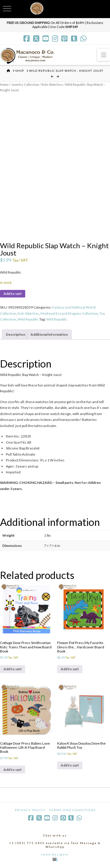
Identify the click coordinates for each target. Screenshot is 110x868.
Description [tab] (16, 334)
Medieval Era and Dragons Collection (69, 313)
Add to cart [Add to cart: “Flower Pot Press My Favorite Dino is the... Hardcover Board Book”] (70, 669)
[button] (104, 55)
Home (4, 84)
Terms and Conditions (72, 810)
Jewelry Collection (25, 84)
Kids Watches (52, 84)
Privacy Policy (30, 810)
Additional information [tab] (49, 334)
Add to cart (13, 294)
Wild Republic (28, 319)
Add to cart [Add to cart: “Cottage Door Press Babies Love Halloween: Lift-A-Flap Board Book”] (13, 770)
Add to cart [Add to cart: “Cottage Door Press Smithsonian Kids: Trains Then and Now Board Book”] (13, 669)
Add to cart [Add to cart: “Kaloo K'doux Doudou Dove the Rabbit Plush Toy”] (70, 765)
